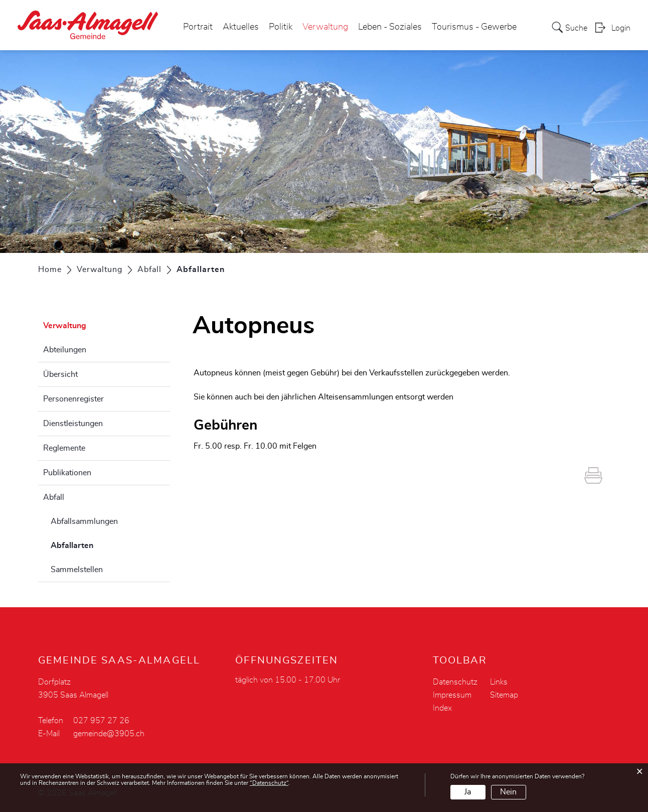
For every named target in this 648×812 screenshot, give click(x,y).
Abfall (54, 497)
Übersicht (60, 374)
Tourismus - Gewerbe (474, 27)
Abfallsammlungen (84, 521)
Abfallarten (97, 544)
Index (442, 708)
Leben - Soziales (390, 27)
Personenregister (73, 399)
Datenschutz (455, 682)
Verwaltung (325, 27)
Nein (508, 792)
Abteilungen (65, 350)
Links (499, 682)
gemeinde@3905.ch (109, 734)
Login (621, 28)
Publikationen (67, 473)
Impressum (452, 695)
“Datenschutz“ (269, 783)
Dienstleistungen (73, 424)
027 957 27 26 (101, 721)
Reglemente (64, 448)
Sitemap (504, 695)
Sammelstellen (77, 570)
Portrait (198, 27)
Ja (468, 792)
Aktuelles (241, 27)
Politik (281, 27)
